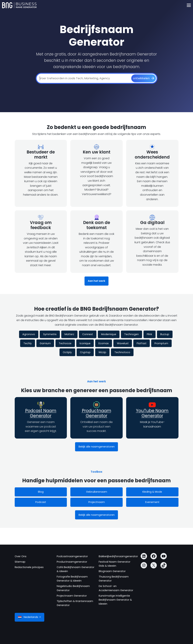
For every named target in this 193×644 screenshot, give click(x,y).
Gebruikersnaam (97, 492)
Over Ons (21, 556)
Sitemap (20, 562)
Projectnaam (97, 502)
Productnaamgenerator (72, 562)
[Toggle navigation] (189, 5)
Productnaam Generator (97, 413)
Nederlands (28, 617)
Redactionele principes (29, 567)
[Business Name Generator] (19, 5)
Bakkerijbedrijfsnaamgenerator (118, 556)
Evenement (152, 502)
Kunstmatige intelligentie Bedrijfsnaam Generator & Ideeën (115, 600)
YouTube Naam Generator (152, 413)
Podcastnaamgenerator (72, 556)
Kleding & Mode (152, 492)
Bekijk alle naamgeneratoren (97, 447)
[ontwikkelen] (144, 78)
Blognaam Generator (112, 571)
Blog (41, 492)
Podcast (41, 502)
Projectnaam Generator (72, 596)
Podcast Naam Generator (41, 413)
